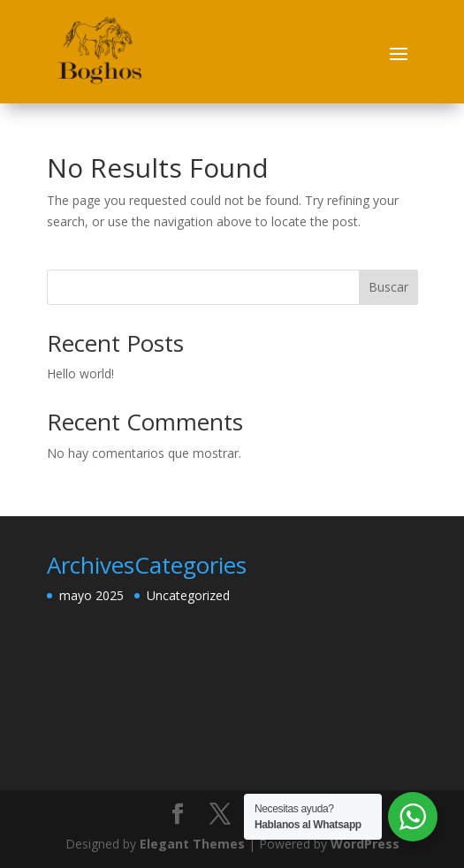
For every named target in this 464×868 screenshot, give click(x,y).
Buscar (388, 287)
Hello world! (80, 373)
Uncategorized (188, 595)
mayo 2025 (91, 595)
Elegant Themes (192, 844)
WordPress (365, 844)
